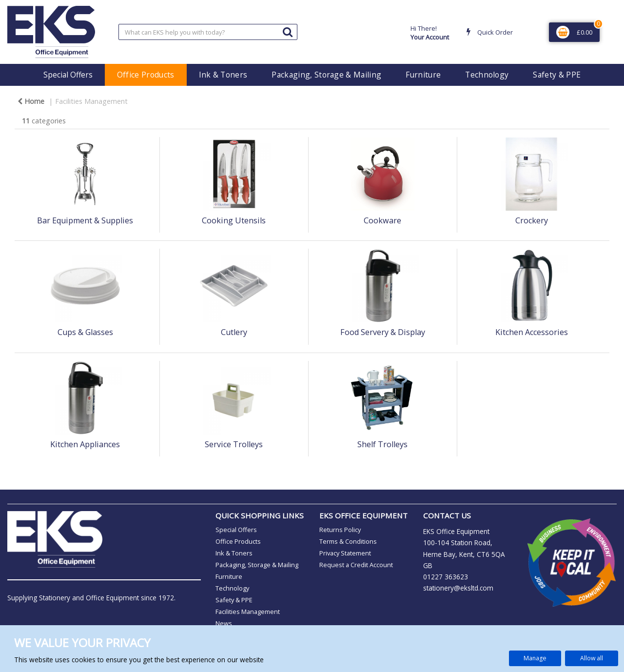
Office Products (146, 75)
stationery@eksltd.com (458, 588)
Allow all (592, 658)
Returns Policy (340, 530)
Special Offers (68, 75)
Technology (487, 75)
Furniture (423, 75)
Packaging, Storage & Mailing (326, 75)
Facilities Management (91, 101)
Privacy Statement (345, 553)
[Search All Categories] (208, 32)
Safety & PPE (557, 75)
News (224, 623)
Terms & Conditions (348, 541)
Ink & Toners (223, 75)
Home (31, 101)
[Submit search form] (288, 31)
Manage (535, 658)
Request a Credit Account (356, 565)
